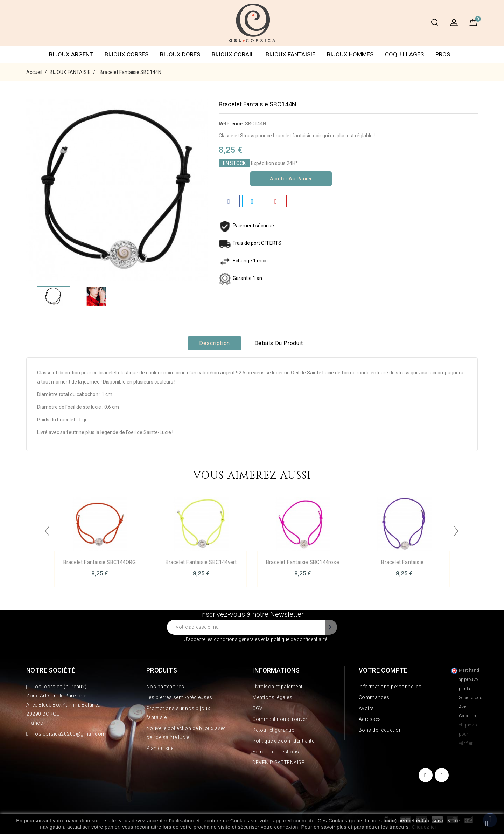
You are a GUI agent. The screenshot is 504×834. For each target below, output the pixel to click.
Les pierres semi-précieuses (179, 697)
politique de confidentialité (299, 639)
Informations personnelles (390, 687)
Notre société (51, 670)
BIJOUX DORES (180, 54)
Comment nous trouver (280, 719)
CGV (258, 708)
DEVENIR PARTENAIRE (278, 763)
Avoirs (366, 708)
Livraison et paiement (278, 687)
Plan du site (160, 748)
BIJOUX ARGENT (71, 54)
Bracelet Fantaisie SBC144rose (303, 562)
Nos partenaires (165, 687)
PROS (443, 54)
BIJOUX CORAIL (233, 54)
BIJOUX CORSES (127, 54)
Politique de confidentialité (283, 741)
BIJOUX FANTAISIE (290, 54)
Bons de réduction (380, 730)
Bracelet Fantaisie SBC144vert (201, 562)
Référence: (231, 124)
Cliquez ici (424, 827)
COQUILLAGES (404, 54)
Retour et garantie (273, 730)
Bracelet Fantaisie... (404, 562)
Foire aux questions (276, 752)
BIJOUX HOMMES (350, 54)
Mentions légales (272, 697)
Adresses (370, 719)
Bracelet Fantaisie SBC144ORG (100, 562)
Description (215, 343)
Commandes (374, 697)
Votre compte (383, 670)
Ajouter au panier (291, 179)
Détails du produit (279, 343)
